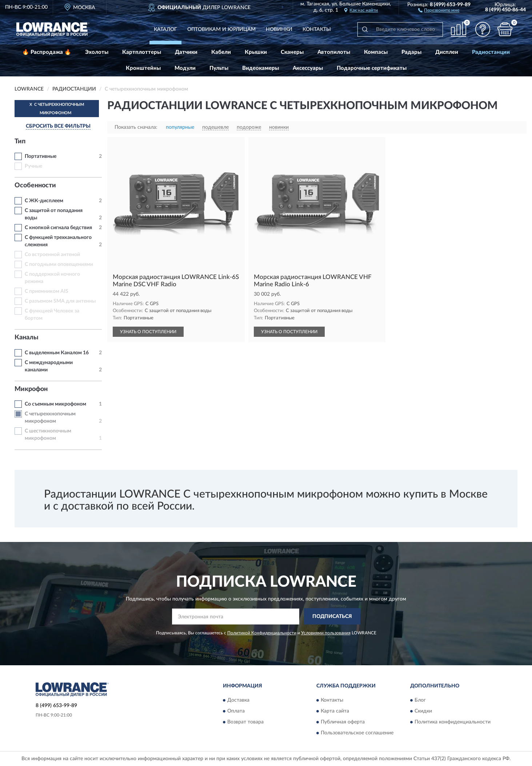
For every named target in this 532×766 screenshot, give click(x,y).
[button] (439, 10)
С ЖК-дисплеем (44, 201)
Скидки (423, 711)
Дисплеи (447, 52)
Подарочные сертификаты (372, 68)
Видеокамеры (261, 68)
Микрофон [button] (31, 389)
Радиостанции (491, 52)
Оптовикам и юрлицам (221, 29)
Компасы (376, 52)
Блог (420, 700)
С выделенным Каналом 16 (57, 353)
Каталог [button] (165, 29)
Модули (185, 68)
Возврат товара (245, 722)
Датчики (186, 52)
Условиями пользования (326, 633)
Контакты (317, 29)
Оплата (236, 711)
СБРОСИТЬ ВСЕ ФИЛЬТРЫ (58, 126)
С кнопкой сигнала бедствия (58, 228)
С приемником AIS (47, 291)
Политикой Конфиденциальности (262, 633)
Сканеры (292, 52)
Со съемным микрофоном (55, 404)
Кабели (221, 52)
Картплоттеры (142, 52)
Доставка (238, 700)
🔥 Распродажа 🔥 (47, 52)
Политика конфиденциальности (453, 722)
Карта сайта (335, 711)
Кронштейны (143, 68)
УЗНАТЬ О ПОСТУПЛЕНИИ (148, 332)
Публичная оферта (343, 722)
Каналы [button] (27, 338)
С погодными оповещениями (59, 264)
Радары (411, 52)
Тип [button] (20, 141)
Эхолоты (97, 52)
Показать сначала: (136, 127)
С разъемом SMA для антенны (60, 301)
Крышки (256, 52)
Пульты (219, 68)
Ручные (33, 166)
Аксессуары (308, 68)
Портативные (41, 156)
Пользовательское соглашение (357, 733)
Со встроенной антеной (52, 255)
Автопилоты (334, 52)
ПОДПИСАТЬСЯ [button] (332, 617)
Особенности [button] (35, 185)
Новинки (279, 29)
